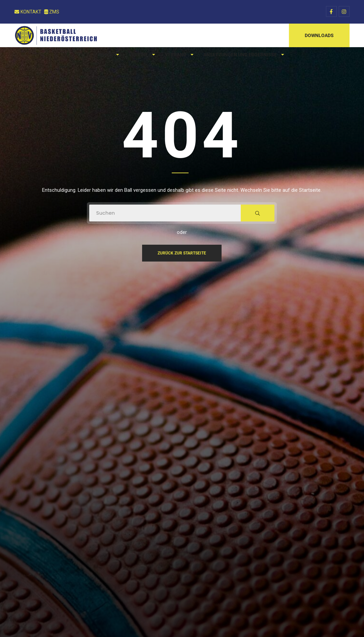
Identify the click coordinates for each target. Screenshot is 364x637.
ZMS (52, 12)
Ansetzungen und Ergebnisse (244, 55)
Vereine (142, 55)
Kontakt (28, 12)
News (109, 55)
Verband (179, 55)
